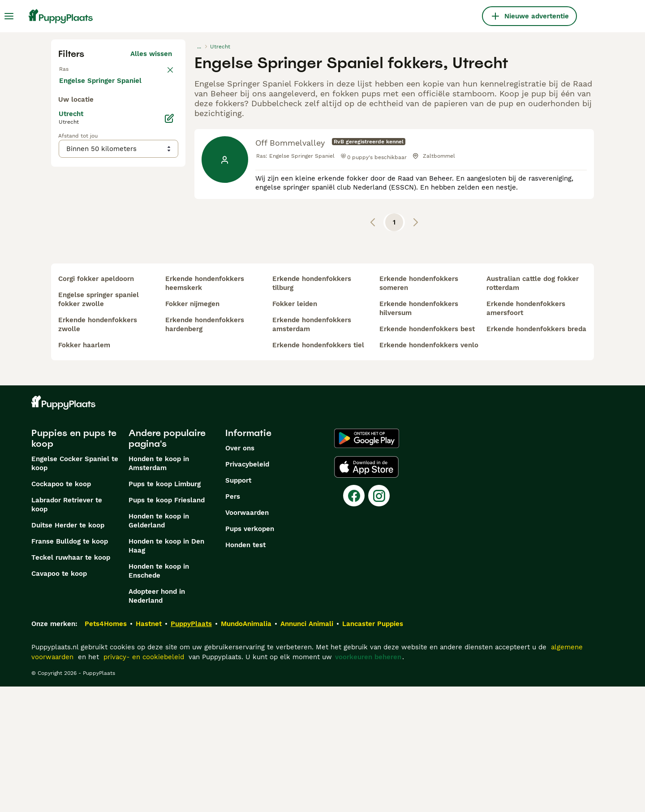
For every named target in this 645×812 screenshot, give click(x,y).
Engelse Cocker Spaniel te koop (75, 589)
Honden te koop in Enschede (159, 696)
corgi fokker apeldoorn (96, 404)
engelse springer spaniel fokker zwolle (99, 425)
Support (238, 606)
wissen (161, 73)
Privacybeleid (247, 590)
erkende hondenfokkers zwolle (98, 450)
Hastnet (149, 749)
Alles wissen (151, 54)
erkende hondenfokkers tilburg (312, 409)
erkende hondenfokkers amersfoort (526, 434)
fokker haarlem (84, 471)
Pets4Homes (106, 749)
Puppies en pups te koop (74, 564)
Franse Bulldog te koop (70, 667)
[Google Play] (367, 564)
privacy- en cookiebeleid (144, 782)
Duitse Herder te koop (68, 651)
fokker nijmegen (192, 429)
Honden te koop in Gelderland (159, 646)
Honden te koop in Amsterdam (159, 589)
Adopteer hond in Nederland (157, 721)
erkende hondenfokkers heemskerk (205, 409)
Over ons (240, 574)
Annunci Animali (307, 749)
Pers (233, 622)
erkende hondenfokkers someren (419, 409)
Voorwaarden (247, 638)
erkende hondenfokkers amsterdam (312, 450)
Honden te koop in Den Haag (166, 671)
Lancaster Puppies (373, 749)
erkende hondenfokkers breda (536, 454)
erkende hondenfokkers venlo (429, 471)
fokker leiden (295, 429)
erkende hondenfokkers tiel (318, 471)
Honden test (245, 670)
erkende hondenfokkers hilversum (419, 434)
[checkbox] (64, 120)
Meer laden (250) (150, 283)
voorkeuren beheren (368, 782)
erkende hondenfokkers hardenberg (205, 450)
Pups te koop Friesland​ (167, 626)
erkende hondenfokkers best (427, 454)
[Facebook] (354, 621)
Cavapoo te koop (59, 699)
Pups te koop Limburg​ (165, 609)
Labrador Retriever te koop (67, 630)
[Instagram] (379, 621)
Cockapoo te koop (61, 609)
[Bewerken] (169, 323)
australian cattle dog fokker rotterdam (533, 409)
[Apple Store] (366, 592)
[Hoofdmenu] (9, 16)
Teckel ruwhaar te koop (71, 683)
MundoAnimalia (246, 749)
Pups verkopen (250, 654)
